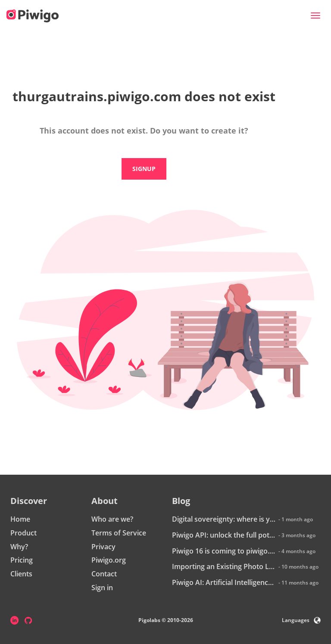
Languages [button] (301, 620)
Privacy (103, 547)
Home (20, 519)
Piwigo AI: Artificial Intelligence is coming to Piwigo (224, 582)
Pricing (22, 560)
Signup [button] (144, 169)
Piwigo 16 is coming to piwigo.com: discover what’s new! (224, 551)
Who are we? (112, 519)
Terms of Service (119, 533)
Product (23, 533)
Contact (104, 574)
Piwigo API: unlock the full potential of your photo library (224, 535)
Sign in (102, 588)
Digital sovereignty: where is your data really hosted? (224, 519)
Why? (19, 547)
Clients (21, 574)
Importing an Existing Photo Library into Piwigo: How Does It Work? (224, 566)
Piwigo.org (109, 560)
